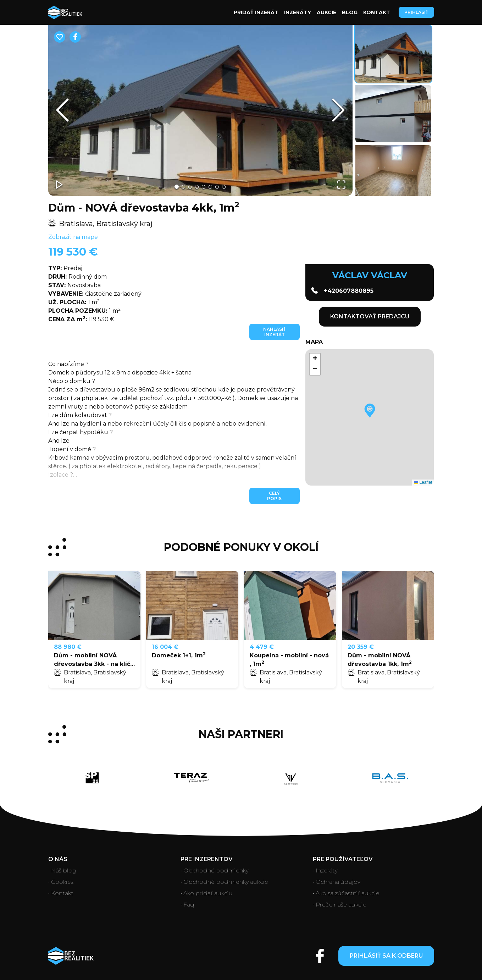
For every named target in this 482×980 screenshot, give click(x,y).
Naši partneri (241, 734)
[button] (200, 110)
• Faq (187, 905)
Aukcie (326, 12)
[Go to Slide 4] (196, 187)
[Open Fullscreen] (340, 184)
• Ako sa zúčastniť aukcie (346, 893)
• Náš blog (62, 870)
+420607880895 (342, 291)
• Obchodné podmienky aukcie (224, 882)
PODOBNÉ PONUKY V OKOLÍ (241, 547)
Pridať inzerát (256, 12)
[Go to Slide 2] (181, 187)
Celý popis (274, 496)
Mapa (314, 342)
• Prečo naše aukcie (340, 905)
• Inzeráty (325, 870)
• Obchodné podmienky (215, 870)
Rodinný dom (77, 277)
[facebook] (75, 37)
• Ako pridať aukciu (207, 893)
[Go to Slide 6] (212, 187)
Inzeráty (298, 12)
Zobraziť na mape (73, 237)
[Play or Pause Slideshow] (60, 184)
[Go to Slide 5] (204, 187)
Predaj (65, 268)
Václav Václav (370, 275)
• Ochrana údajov (337, 882)
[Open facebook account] (320, 956)
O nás (58, 859)
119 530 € (73, 252)
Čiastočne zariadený (95, 294)
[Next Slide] (338, 110)
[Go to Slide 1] (173, 186)
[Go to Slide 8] (227, 187)
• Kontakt (61, 893)
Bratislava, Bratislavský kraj (100, 223)
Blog (350, 12)
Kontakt (377, 12)
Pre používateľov (343, 859)
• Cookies (61, 882)
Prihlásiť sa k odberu (386, 956)
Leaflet (423, 482)
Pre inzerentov (207, 859)
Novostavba (74, 285)
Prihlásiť (416, 12)
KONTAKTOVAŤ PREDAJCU (370, 316)
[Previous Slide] (62, 110)
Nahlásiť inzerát (275, 332)
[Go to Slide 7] (220, 187)
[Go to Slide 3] (188, 187)
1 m (74, 302)
